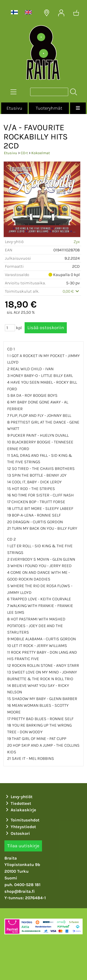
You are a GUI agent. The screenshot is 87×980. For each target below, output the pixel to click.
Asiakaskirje (20, 810)
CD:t (24, 153)
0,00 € (71, 291)
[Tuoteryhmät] (13, 92)
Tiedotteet (18, 803)
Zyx (77, 242)
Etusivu (14, 108)
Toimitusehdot (22, 820)
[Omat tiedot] (61, 13)
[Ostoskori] (76, 13)
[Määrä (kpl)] (10, 328)
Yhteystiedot (20, 827)
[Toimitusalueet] (47, 13)
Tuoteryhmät (49, 108)
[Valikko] (78, 108)
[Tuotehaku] (49, 92)
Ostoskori (17, 833)
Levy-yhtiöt (19, 797)
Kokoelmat (41, 153)
